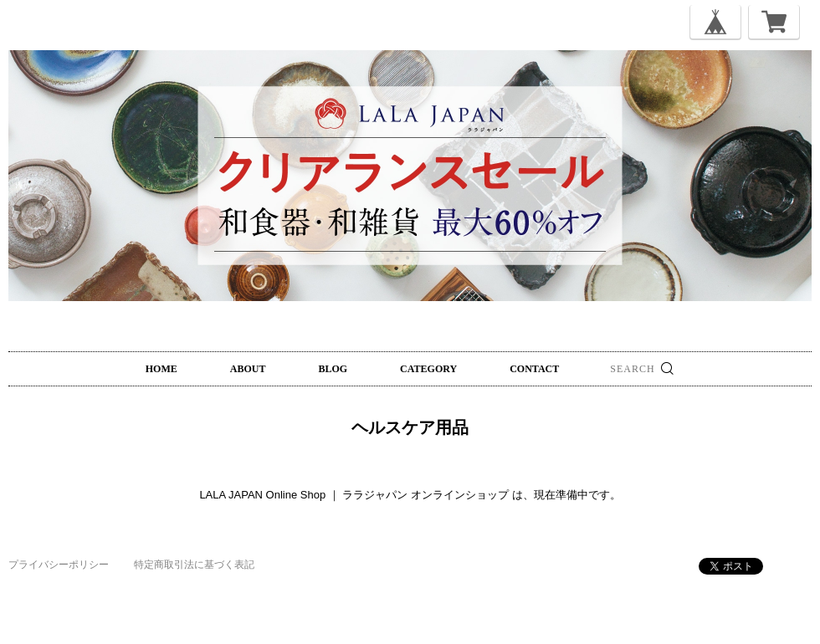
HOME (161, 369)
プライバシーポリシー (59, 565)
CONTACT (534, 369)
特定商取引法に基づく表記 (194, 565)
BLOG (333, 369)
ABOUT (248, 369)
